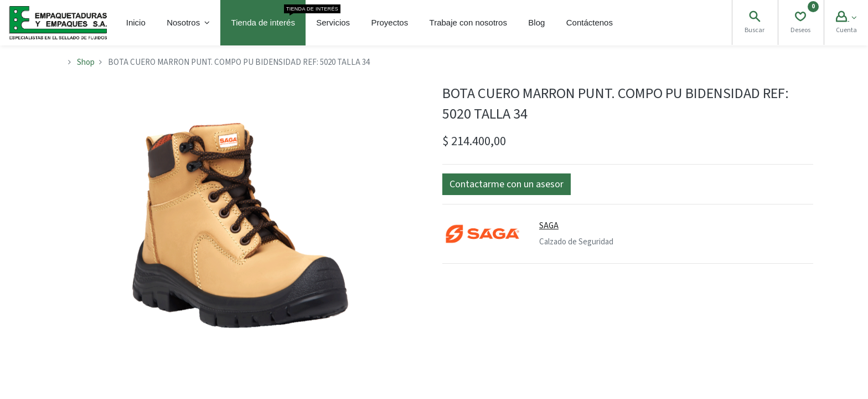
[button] (507, 184)
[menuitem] (136, 23)
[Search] (755, 18)
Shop (86, 62)
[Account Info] (846, 18)
